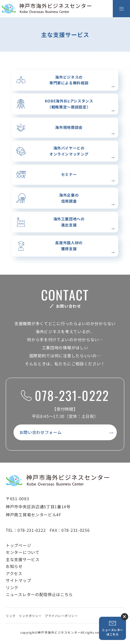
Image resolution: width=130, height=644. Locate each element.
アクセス (14, 573)
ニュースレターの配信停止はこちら (39, 594)
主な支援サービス (23, 559)
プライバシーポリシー (61, 616)
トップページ (18, 545)
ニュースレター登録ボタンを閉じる (124, 617)
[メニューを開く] (121, 9)
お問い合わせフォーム (41, 432)
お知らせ (14, 566)
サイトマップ (18, 580)
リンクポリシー (30, 616)
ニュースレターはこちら (112, 628)
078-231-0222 (65, 396)
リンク (12, 587)
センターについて (23, 552)
